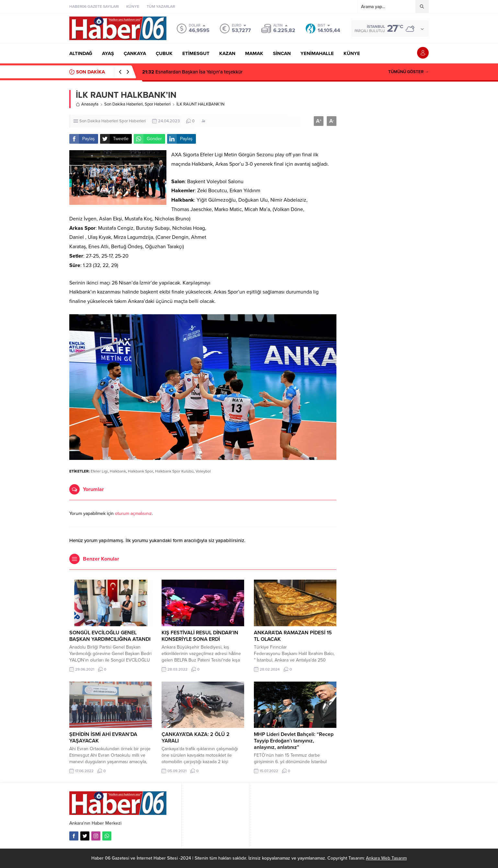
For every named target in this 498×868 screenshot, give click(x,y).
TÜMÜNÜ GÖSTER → (408, 72)
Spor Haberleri (158, 104)
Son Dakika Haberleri (124, 104)
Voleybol (203, 471)
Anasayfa (87, 104)
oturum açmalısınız (133, 513)
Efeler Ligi (99, 471)
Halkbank (118, 471)
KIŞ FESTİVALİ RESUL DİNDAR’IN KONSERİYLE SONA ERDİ (200, 636)
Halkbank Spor (141, 471)
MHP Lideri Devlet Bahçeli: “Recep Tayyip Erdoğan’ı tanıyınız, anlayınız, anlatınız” (294, 741)
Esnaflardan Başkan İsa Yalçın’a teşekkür (192, 72)
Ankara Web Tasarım (386, 858)
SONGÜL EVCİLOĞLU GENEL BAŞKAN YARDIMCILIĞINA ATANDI (110, 636)
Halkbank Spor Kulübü (174, 471)
